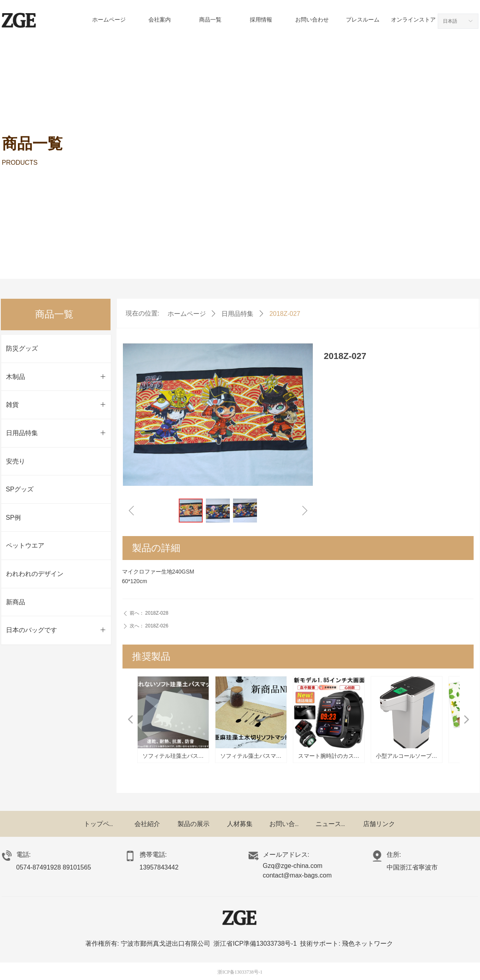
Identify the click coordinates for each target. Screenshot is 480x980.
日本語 (450, 21)
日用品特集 (237, 314)
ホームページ (187, 314)
